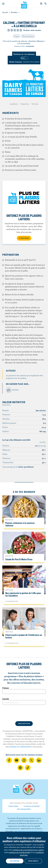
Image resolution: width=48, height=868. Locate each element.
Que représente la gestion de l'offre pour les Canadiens (23, 594)
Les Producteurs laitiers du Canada (24, 5)
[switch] (24, 60)
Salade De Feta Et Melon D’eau (19, 559)
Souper (17, 36)
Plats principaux (28, 36)
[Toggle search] (46, 4)
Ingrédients (14, 104)
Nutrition (35, 104)
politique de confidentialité (20, 747)
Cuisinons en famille (32, 806)
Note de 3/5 (15, 30)
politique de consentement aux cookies (28, 850)
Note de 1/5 (9, 30)
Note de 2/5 (12, 30)
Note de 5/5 (21, 30)
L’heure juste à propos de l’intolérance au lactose (24, 636)
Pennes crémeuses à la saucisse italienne (20, 524)
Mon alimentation (24, 809)
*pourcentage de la (18, 467)
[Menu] (3, 4)
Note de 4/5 (18, 30)
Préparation (25, 104)
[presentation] (24, 713)
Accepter (15, 861)
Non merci (33, 861)
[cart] (41, 4)
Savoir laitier (13, 806)
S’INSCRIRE (24, 238)
